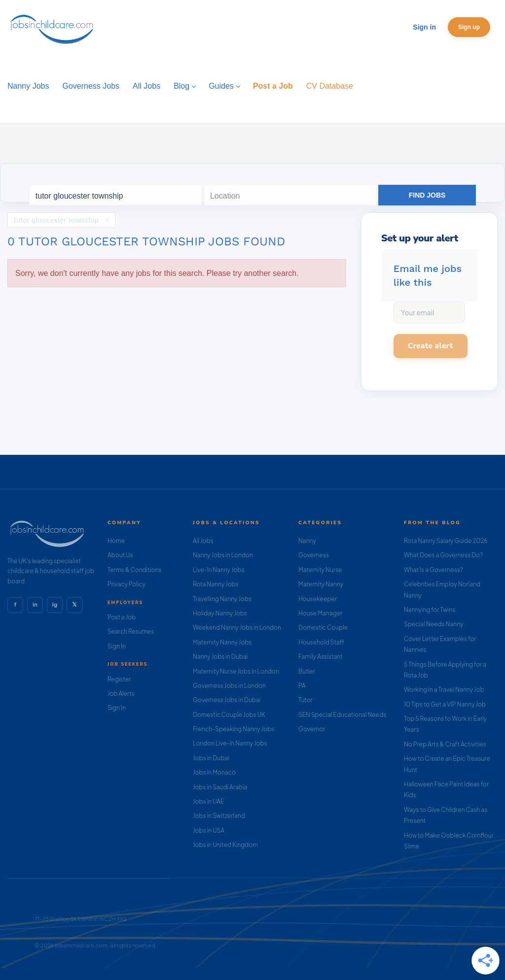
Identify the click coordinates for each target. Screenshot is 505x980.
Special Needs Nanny (433, 624)
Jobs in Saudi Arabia (220, 787)
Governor (312, 729)
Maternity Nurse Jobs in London (236, 671)
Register (119, 679)
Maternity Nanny (321, 584)
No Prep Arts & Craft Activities (445, 744)
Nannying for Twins (430, 610)
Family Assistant (321, 657)
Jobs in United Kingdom (225, 845)
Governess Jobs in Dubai (227, 700)
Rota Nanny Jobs (216, 584)
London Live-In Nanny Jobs (230, 743)
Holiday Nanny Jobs (220, 613)
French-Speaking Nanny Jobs (234, 729)
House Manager (320, 613)
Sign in (424, 27)
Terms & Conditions (135, 570)
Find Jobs (427, 195)
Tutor (306, 700)
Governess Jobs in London (229, 686)
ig (55, 605)
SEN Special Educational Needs (342, 715)
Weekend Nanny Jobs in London (237, 627)
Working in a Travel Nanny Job (444, 690)
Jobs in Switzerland (219, 816)
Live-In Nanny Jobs (219, 570)
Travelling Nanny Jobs (222, 599)
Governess (314, 555)
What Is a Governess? (433, 570)
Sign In (117, 646)
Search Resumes (131, 631)
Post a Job (122, 617)
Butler (307, 671)
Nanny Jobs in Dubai (220, 657)
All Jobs (203, 541)
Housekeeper (318, 599)
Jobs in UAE (208, 801)
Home (116, 541)
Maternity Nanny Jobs (222, 642)
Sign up (469, 27)
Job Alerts (121, 693)
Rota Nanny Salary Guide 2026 (446, 541)
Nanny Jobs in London (223, 555)
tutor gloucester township (56, 220)
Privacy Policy (126, 584)
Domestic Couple (323, 627)
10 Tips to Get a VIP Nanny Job (445, 704)
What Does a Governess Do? (443, 555)
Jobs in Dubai (211, 758)
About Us (120, 555)
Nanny (307, 541)
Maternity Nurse (320, 570)
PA (302, 686)
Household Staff (321, 642)
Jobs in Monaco (214, 772)
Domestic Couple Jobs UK (229, 715)
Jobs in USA (209, 830)
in (35, 605)
